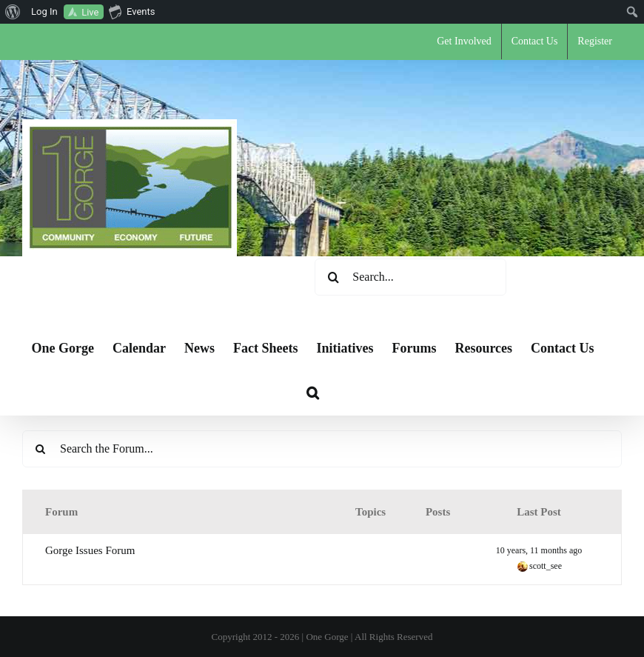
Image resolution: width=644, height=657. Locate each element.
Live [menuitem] (90, 12)
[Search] (333, 277)
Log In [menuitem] (44, 11)
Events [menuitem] (132, 11)
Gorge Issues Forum (90, 550)
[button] (313, 393)
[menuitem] (13, 12)
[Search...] (410, 277)
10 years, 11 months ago (539, 550)
